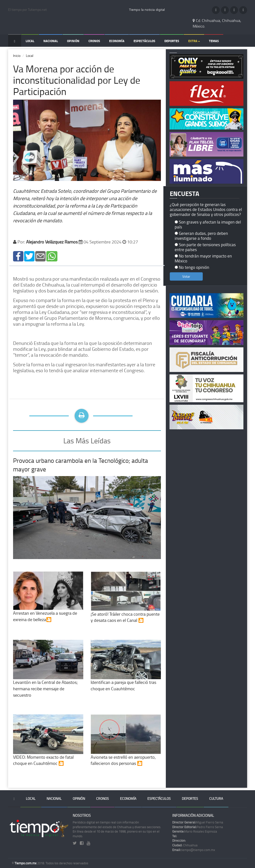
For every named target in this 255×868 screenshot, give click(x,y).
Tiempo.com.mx (26, 863)
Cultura (216, 798)
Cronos (94, 41)
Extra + (194, 41)
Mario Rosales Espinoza (195, 831)
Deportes (172, 41)
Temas (214, 41)
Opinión (73, 41)
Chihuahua (185, 845)
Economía (117, 41)
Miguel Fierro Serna (198, 822)
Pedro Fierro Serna (198, 827)
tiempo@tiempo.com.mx (194, 850)
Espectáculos (144, 41)
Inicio (17, 56)
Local (30, 41)
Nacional (51, 41)
